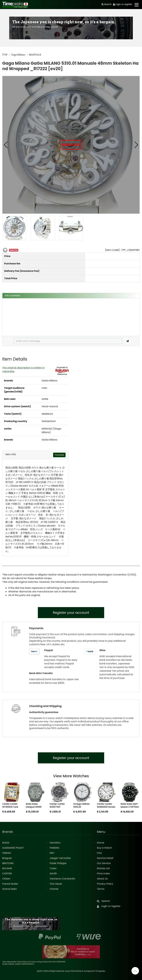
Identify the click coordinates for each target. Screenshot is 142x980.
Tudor (53, 868)
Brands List (103, 868)
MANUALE (35, 55)
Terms (101, 889)
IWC (52, 853)
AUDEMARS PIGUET (13, 848)
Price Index (103, 874)
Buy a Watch (105, 848)
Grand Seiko (9, 889)
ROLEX (6, 843)
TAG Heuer (56, 884)
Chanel (54, 889)
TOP (5, 55)
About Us (102, 879)
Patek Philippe (58, 863)
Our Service (104, 863)
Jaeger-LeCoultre (60, 858)
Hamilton (55, 843)
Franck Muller (10, 884)
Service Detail (105, 858)
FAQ (99, 853)
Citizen (6, 879)
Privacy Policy (105, 884)
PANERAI (54, 848)
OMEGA (7, 853)
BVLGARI (7, 868)
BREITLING (8, 863)
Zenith (53, 874)
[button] (6, 145)
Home (101, 843)
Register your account (71, 613)
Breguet (7, 858)
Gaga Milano (18, 55)
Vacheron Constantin (62, 879)
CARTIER (7, 874)
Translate (59, 455)
